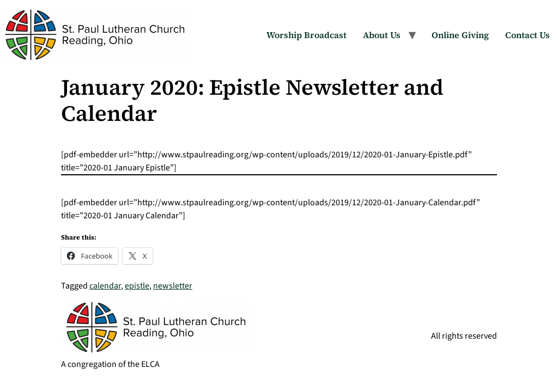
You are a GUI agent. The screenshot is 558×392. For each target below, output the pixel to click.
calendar (105, 286)
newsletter (173, 286)
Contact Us (527, 35)
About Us (382, 35)
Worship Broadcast (307, 35)
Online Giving (460, 35)
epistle (137, 286)
